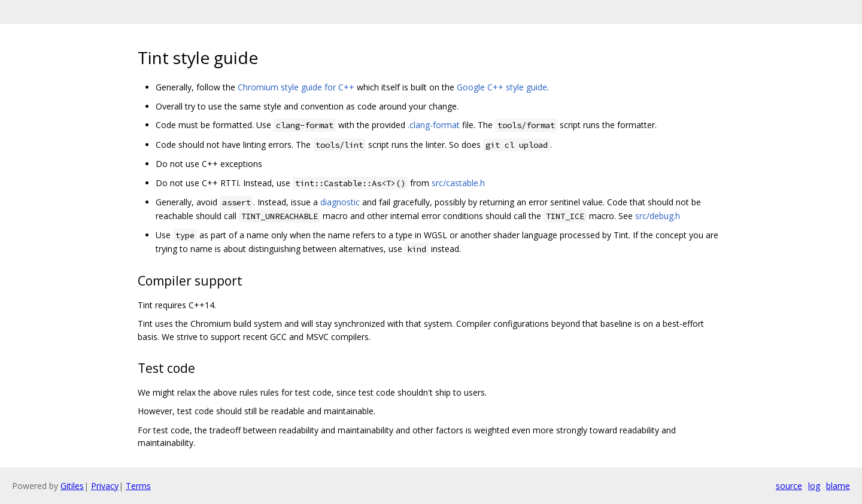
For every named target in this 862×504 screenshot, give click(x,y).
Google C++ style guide (502, 87)
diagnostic (340, 202)
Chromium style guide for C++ (296, 87)
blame (838, 486)
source (789, 486)
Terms (138, 486)
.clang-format (434, 125)
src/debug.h (658, 216)
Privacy (105, 486)
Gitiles (72, 486)
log (814, 486)
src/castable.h (458, 183)
